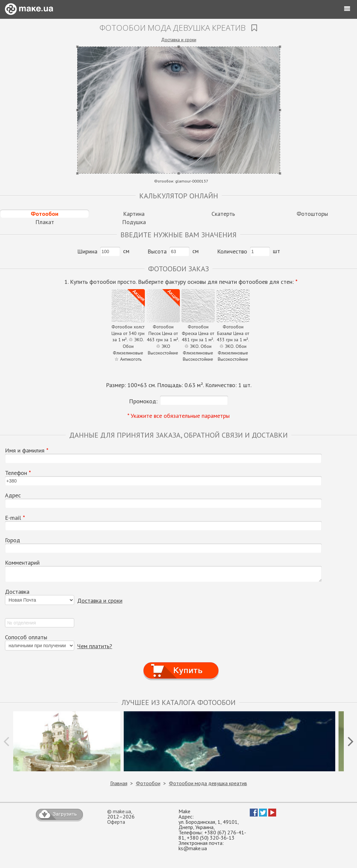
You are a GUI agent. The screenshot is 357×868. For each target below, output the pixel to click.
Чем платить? (95, 646)
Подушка (134, 222)
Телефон (18, 473)
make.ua (122, 811)
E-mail (15, 518)
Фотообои (45, 214)
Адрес (13, 495)
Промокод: (143, 401)
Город (13, 540)
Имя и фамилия (27, 451)
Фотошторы (312, 214)
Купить (181, 664)
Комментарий (22, 563)
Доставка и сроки (179, 40)
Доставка (17, 592)
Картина (134, 214)
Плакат (45, 222)
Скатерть (223, 214)
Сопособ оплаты (26, 637)
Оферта (116, 822)
